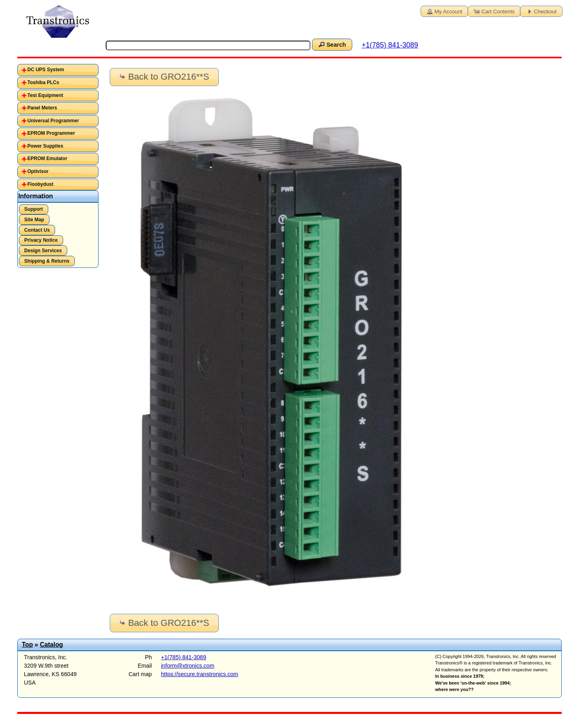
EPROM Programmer (51, 133)
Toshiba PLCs (43, 82)
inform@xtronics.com (188, 666)
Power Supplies (45, 146)
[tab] (58, 70)
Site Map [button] (34, 220)
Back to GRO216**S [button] (163, 77)
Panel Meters (42, 108)
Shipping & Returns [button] (47, 261)
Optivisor (38, 171)
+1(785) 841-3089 (390, 45)
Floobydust (40, 184)
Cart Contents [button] (493, 11)
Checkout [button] (541, 11)
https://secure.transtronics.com (199, 674)
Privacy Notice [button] (41, 240)
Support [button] (33, 209)
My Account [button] (444, 11)
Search (332, 44)
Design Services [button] (43, 251)
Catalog (51, 645)
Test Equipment (45, 95)
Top (27, 645)
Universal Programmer (53, 121)
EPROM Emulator (47, 158)
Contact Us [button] (37, 230)
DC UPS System (46, 70)
